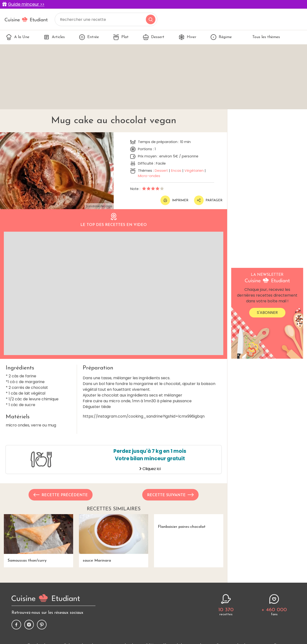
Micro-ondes (149, 176)
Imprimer (174, 200)
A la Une (18, 37)
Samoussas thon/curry (38, 538)
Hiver (187, 37)
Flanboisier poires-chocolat (180, 522)
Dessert (154, 37)
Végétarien (194, 171)
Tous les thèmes (263, 37)
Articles (54, 37)
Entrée (89, 37)
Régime (221, 37)
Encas (176, 171)
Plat (121, 37)
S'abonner (267, 313)
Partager (208, 200)
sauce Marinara (114, 538)
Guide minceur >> (26, 4)
